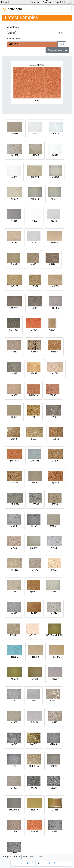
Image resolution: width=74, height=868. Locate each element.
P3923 (54, 570)
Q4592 (33, 592)
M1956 (14, 831)
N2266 (54, 548)
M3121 (15, 286)
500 (32, 857)
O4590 (54, 766)
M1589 (15, 155)
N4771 (14, 744)
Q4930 (14, 679)
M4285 (35, 155)
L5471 (14, 417)
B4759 (14, 766)
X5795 (15, 483)
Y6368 (14, 177)
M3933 (55, 831)
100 (25, 857)
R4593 (34, 613)
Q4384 (56, 483)
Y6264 (54, 221)
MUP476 (15, 461)
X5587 (14, 352)
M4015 (53, 592)
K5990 (52, 264)
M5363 (55, 286)
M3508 (14, 635)
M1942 (35, 570)
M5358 (54, 243)
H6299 (34, 221)
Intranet (5, 2)
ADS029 (35, 177)
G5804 (34, 352)
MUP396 (35, 461)
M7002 (14, 853)
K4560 (14, 439)
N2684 (52, 330)
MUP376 (15, 504)
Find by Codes (12, 27)
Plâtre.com (12, 9)
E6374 (56, 134)
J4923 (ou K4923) (55, 635)
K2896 (54, 613)
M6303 (55, 679)
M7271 (14, 701)
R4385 (14, 243)
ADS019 (15, 199)
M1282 (15, 570)
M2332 (14, 548)
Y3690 (53, 701)
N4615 (14, 613)
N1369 (35, 657)
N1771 (55, 373)
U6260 (34, 243)
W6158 (14, 221)
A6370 (55, 155)
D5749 (36, 504)
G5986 (55, 308)
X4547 (34, 701)
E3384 (35, 286)
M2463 (35, 483)
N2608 (14, 722)
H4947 (54, 417)
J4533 (14, 373)
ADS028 (55, 177)
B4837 (14, 264)
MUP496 (34, 395)
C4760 (54, 744)
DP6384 (15, 134)
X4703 (34, 788)
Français (35, 2)
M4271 (55, 722)
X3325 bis (34, 766)
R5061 (35, 134)
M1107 (14, 788)
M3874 (34, 548)
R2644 (14, 592)
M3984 (34, 330)
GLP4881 (14, 330)
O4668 (55, 810)
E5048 (56, 439)
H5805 (54, 352)
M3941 (35, 722)
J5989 (35, 308)
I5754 (55, 504)
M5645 (35, 679)
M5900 (14, 526)
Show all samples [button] (57, 50)
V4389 (14, 395)
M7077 (57, 657)
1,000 (40, 857)
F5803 (53, 395)
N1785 (14, 657)
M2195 (33, 635)
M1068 (35, 831)
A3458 (34, 373)
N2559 (35, 810)
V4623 (33, 264)
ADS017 (55, 199)
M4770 (34, 744)
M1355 (54, 526)
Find (60, 33)
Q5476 (55, 461)
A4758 (34, 526)
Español (59, 2)
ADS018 (35, 199)
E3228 (54, 788)
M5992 (15, 308)
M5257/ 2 (14, 810)
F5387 (34, 439)
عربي (69, 2)
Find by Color (14, 39)
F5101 (34, 417)
